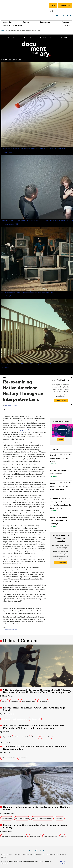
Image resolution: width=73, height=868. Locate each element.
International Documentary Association (12, 9)
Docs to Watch (6, 719)
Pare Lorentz (60, 818)
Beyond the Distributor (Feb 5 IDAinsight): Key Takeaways (58, 521)
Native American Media (10, 630)
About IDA (7, 22)
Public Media (22, 758)
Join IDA (66, 25)
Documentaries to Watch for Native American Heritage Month (34, 709)
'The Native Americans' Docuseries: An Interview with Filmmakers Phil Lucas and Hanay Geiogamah (34, 727)
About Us (18, 855)
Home (3, 31)
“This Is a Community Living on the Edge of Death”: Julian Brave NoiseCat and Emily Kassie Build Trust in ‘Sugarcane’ (37, 691)
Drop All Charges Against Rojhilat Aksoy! (59, 458)
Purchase (64, 37)
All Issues (28, 37)
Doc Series (35, 737)
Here (61, 440)
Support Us (28, 855)
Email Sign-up (39, 855)
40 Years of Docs (46, 737)
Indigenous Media (35, 719)
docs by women (43, 701)
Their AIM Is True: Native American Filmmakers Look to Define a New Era (35, 748)
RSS (63, 855)
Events (26, 22)
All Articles (10, 37)
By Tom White (5, 732)
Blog (10, 855)
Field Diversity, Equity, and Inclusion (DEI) (14, 836)
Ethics (62, 836)
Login (53, 6)
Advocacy (66, 22)
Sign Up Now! (61, 400)
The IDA (4, 855)
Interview (4, 701)
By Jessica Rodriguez (7, 813)
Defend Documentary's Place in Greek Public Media (59, 486)
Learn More (61, 563)
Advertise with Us (53, 855)
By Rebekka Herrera (7, 714)
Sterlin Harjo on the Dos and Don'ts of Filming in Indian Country (35, 826)
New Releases (14, 701)
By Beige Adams (6, 753)
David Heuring (11, 405)
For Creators (45, 22)
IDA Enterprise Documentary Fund (42, 818)
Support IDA (65, 6)
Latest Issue (46, 37)
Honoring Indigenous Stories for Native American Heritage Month (36, 808)
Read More (55, 464)
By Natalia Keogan (7, 696)
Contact (4, 857)
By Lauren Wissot (6, 831)
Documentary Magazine (13, 25)
